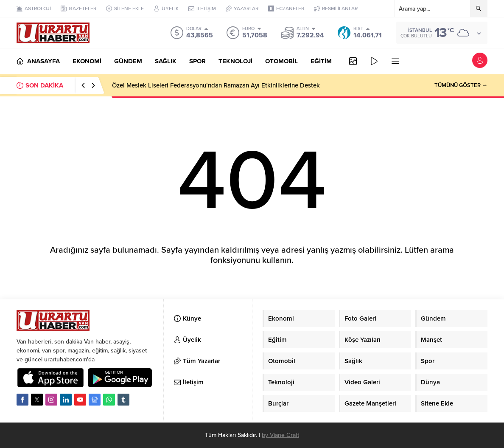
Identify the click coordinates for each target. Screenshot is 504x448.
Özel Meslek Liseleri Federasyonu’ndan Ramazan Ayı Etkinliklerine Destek (216, 85)
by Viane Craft (280, 435)
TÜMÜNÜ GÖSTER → (461, 85)
